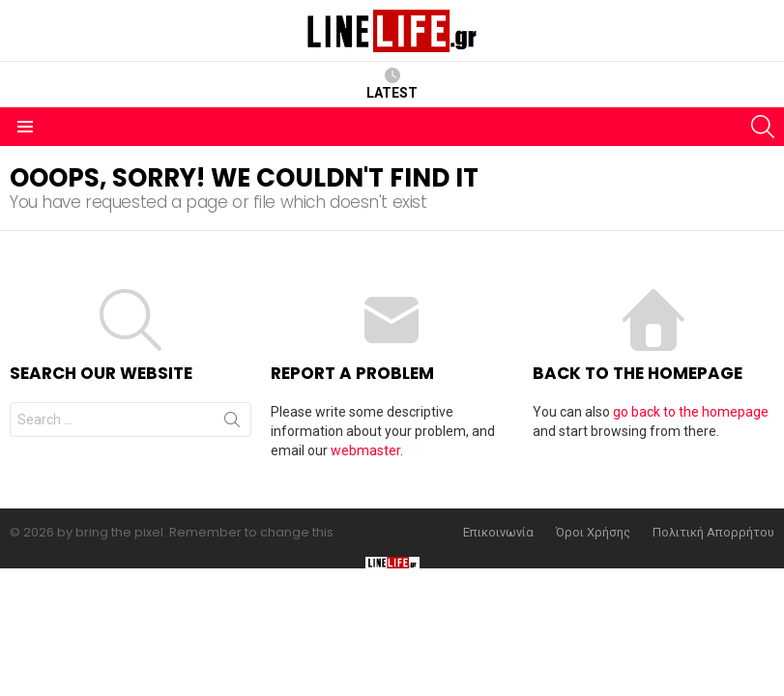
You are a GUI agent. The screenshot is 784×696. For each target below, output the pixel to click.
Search (232, 423)
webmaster (365, 450)
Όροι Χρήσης (593, 533)
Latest (392, 84)
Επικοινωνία (498, 533)
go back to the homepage (691, 412)
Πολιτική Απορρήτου (713, 533)
